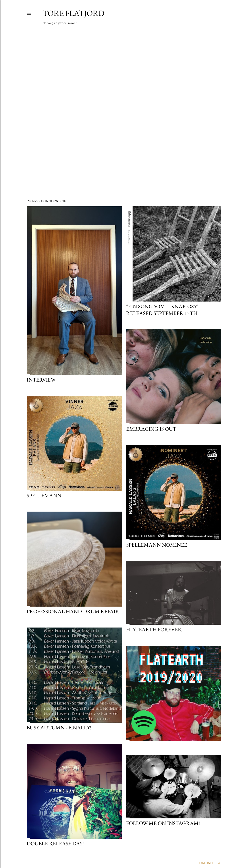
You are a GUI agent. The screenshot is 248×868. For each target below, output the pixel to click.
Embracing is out (151, 429)
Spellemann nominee (157, 545)
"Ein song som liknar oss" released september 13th (162, 310)
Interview (41, 380)
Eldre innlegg (208, 863)
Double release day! (55, 843)
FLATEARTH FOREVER (154, 629)
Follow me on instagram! (163, 823)
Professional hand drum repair (73, 611)
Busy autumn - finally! (59, 727)
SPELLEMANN (44, 495)
